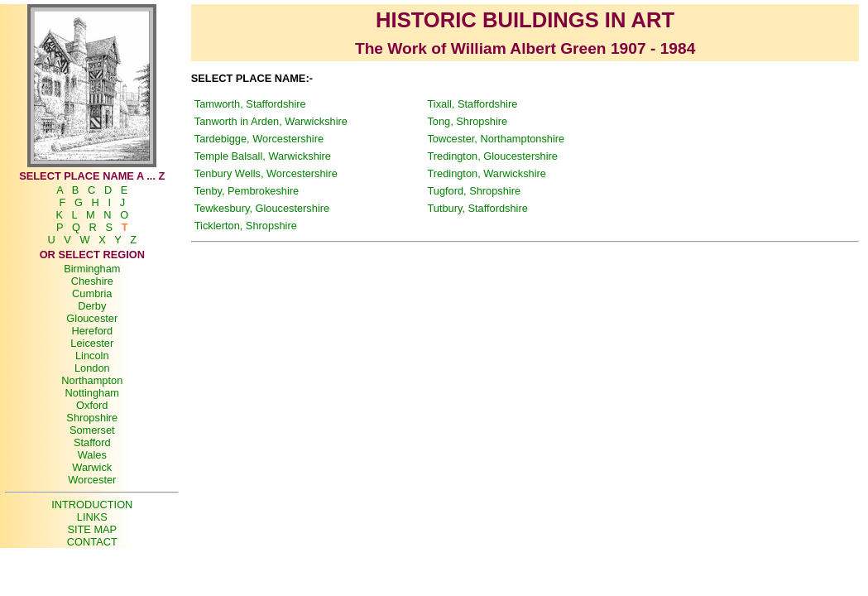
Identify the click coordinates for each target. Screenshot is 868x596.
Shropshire (92, 418)
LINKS (92, 517)
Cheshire (92, 281)
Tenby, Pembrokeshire (247, 191)
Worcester (92, 480)
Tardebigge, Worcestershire (259, 139)
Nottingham (92, 393)
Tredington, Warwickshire (486, 173)
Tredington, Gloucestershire (492, 156)
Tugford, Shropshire (474, 191)
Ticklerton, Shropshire (246, 226)
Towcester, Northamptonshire (496, 139)
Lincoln (92, 356)
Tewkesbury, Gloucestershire (262, 208)
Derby (92, 306)
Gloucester (92, 318)
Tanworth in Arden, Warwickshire (271, 121)
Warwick (92, 467)
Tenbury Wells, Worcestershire (266, 173)
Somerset (92, 430)
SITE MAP (92, 529)
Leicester (92, 343)
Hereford (92, 331)
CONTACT (92, 542)
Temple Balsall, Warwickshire (263, 156)
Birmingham (92, 269)
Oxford (92, 405)
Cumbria (92, 293)
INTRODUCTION (92, 505)
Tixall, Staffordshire (472, 104)
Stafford (92, 442)
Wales (92, 455)
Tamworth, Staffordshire (250, 104)
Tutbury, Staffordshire (477, 208)
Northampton (92, 380)
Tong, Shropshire (467, 121)
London (92, 368)
